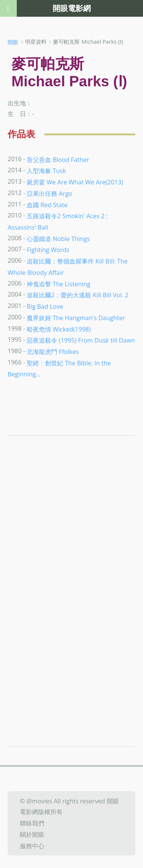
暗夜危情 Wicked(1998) (59, 329)
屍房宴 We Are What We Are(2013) (75, 182)
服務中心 (32, 846)
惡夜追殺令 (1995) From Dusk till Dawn (81, 340)
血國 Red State (47, 205)
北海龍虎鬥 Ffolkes (53, 352)
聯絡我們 (32, 823)
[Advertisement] (71, 542)
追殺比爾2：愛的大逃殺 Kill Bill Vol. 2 (78, 295)
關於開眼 (32, 835)
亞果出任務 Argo (49, 194)
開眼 (13, 42)
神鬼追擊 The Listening (59, 284)
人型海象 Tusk (46, 171)
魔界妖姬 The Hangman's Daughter (76, 318)
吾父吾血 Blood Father (58, 159)
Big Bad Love (45, 306)
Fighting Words (48, 250)
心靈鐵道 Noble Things (58, 238)
